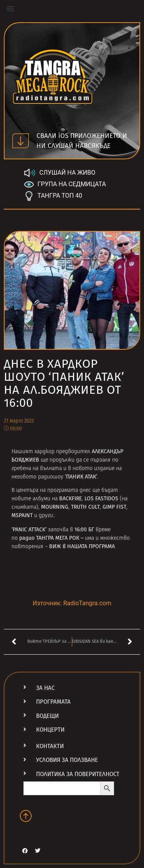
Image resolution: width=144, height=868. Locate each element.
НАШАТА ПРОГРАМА (91, 546)
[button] (10, 8)
